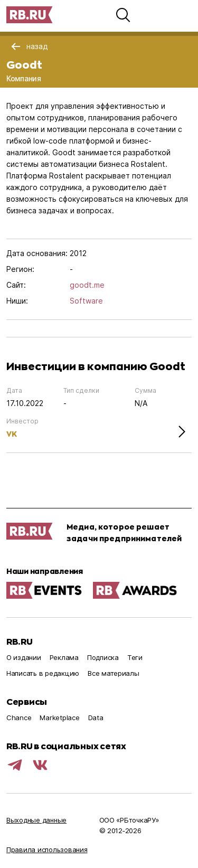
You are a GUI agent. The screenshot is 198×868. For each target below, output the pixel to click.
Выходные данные (36, 820)
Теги (135, 657)
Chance (19, 718)
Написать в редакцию (43, 673)
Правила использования (47, 850)
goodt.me (87, 285)
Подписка (103, 657)
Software (86, 301)
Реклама (64, 657)
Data (96, 718)
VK (12, 434)
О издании (24, 657)
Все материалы (114, 673)
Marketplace (59, 718)
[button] (123, 15)
